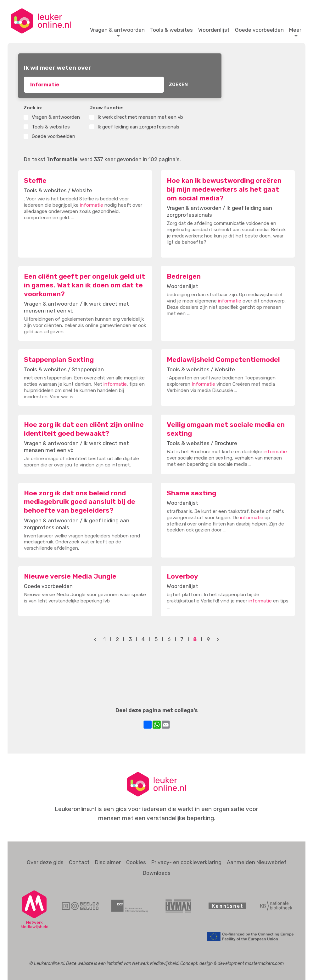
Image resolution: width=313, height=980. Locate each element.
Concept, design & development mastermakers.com (232, 963)
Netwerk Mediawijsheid (155, 963)
